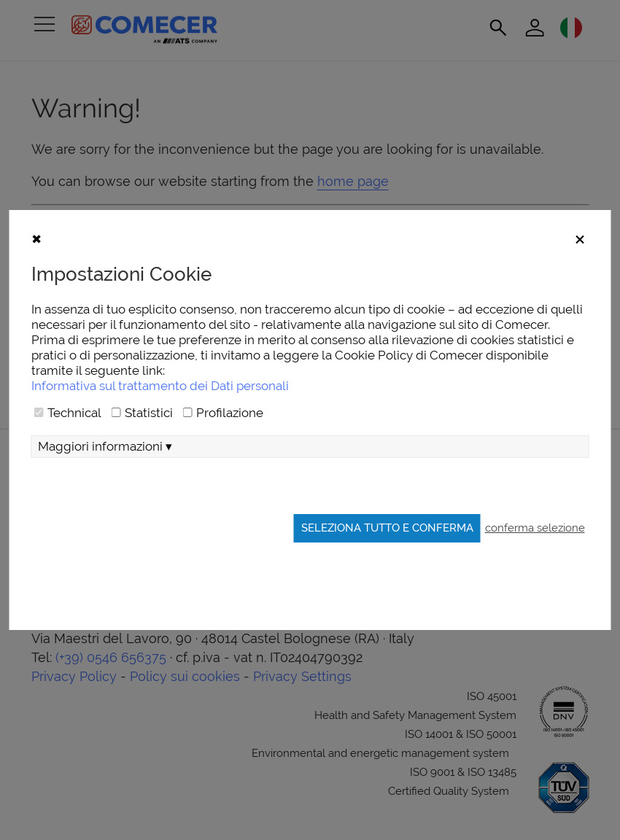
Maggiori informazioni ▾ (105, 446)
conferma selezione (535, 528)
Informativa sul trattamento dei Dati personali (160, 386)
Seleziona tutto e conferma (387, 528)
